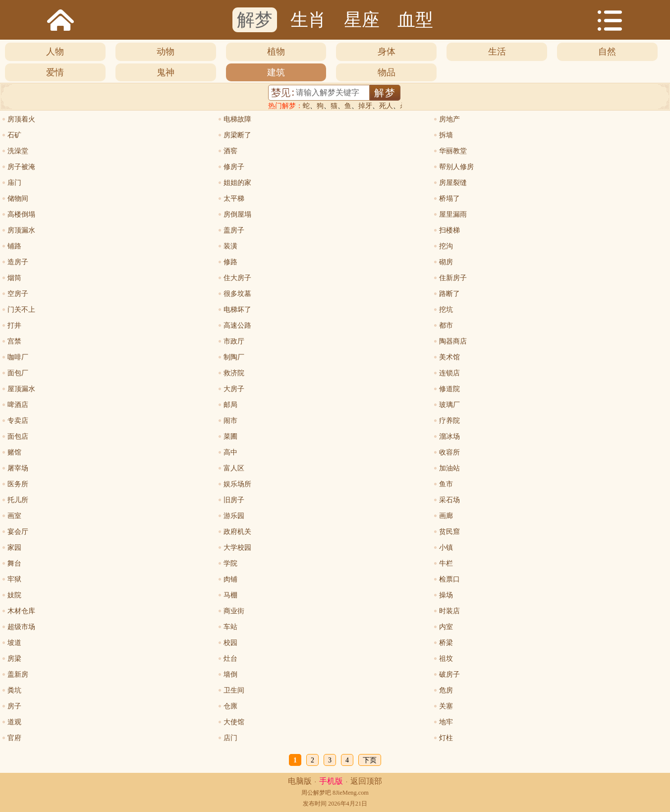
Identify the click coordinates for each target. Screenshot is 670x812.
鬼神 (166, 72)
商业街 (234, 611)
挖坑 (446, 310)
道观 (14, 722)
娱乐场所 (237, 484)
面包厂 (18, 373)
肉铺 (230, 579)
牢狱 (14, 579)
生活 (497, 52)
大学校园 (237, 548)
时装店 (449, 611)
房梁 (14, 659)
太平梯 (234, 199)
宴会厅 (18, 532)
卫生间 (234, 690)
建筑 (276, 72)
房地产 (449, 119)
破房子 (449, 674)
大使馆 (234, 722)
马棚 (230, 595)
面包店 (18, 436)
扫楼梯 (449, 230)
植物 (276, 52)
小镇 (446, 548)
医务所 (18, 484)
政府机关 (237, 532)
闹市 (230, 421)
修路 (230, 262)
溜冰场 (449, 436)
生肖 (308, 20)
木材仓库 (21, 611)
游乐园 (234, 516)
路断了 (449, 294)
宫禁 (14, 341)
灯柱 (446, 738)
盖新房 (18, 674)
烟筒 (14, 278)
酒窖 (230, 151)
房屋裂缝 (453, 183)
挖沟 (446, 246)
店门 (230, 738)
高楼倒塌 (21, 214)
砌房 (446, 262)
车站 (230, 627)
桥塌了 (449, 199)
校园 (230, 643)
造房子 (18, 262)
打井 (14, 325)
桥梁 (446, 643)
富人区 (234, 468)
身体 (387, 52)
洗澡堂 (18, 151)
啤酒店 (18, 405)
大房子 (234, 389)
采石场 (449, 500)
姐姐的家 (237, 183)
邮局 (230, 405)
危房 (446, 690)
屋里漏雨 (453, 214)
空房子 (18, 294)
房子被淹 (21, 167)
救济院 (234, 373)
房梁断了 (237, 135)
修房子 (234, 167)
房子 (14, 706)
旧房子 (234, 500)
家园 (14, 548)
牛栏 (446, 563)
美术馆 (449, 357)
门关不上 (21, 310)
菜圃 (230, 436)
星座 (362, 20)
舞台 (14, 563)
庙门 (14, 183)
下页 (370, 760)
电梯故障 (237, 119)
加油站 (449, 468)
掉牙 (365, 106)
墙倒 (230, 674)
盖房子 (234, 230)
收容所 (449, 452)
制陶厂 (234, 357)
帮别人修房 (456, 167)
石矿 (14, 135)
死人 (386, 106)
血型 (415, 20)
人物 (55, 52)
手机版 (331, 781)
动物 (166, 52)
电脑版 (300, 781)
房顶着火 (21, 119)
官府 (14, 738)
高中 (230, 452)
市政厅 (234, 341)
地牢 (446, 722)
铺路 (14, 246)
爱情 (55, 72)
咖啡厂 (18, 357)
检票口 (449, 579)
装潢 (230, 246)
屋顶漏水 (21, 389)
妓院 (14, 595)
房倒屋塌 (237, 214)
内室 (446, 627)
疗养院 (449, 421)
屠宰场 (18, 468)
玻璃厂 (449, 405)
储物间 (18, 199)
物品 (387, 72)
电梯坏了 (237, 310)
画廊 (446, 516)
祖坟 (446, 659)
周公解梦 (313, 793)
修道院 (449, 389)
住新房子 (453, 278)
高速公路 (237, 325)
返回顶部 (366, 781)
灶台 (230, 659)
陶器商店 (453, 341)
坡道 (14, 643)
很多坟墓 (237, 294)
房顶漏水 (21, 230)
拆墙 (446, 135)
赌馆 (14, 452)
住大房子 (237, 278)
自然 (607, 52)
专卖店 (18, 421)
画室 (14, 516)
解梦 (255, 20)
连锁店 (449, 373)
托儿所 (18, 500)
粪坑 (14, 690)
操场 (446, 595)
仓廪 (230, 706)
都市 (446, 325)
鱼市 (446, 484)
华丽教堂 (453, 151)
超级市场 (21, 627)
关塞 (446, 706)
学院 (230, 563)
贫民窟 (449, 532)
